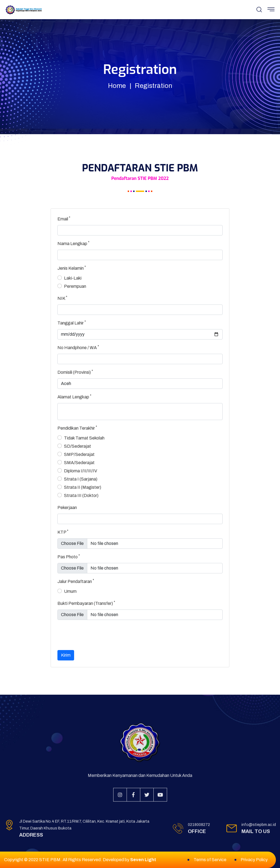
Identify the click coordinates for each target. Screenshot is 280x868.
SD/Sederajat (78, 446)
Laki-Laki (73, 278)
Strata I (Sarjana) (81, 479)
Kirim (66, 655)
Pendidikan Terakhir (77, 428)
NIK (62, 298)
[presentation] (99, 635)
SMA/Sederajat (79, 463)
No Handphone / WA (78, 347)
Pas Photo (69, 556)
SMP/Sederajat (79, 454)
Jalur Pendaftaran (76, 581)
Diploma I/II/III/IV (81, 471)
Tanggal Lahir (72, 323)
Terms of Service (210, 860)
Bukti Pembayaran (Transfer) (86, 603)
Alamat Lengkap (74, 396)
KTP (63, 532)
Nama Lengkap (73, 243)
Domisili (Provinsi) (75, 372)
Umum (70, 591)
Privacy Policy (254, 860)
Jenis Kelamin (72, 268)
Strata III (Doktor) (81, 495)
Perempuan (75, 286)
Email (64, 219)
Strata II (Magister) (83, 487)
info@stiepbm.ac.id (259, 827)
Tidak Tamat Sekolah (84, 438)
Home (117, 86)
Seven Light (143, 860)
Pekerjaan (67, 508)
